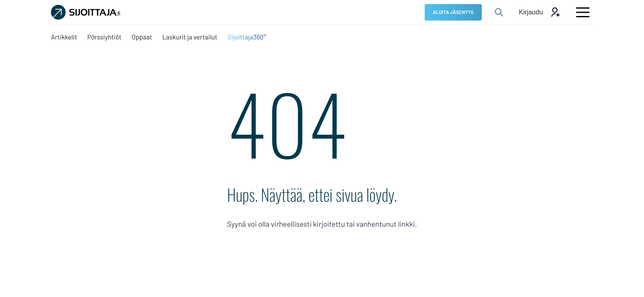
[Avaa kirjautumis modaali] (539, 12)
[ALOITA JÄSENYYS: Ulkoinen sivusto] (453, 12)
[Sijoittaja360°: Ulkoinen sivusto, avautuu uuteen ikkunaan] (247, 37)
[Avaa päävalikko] (583, 12)
